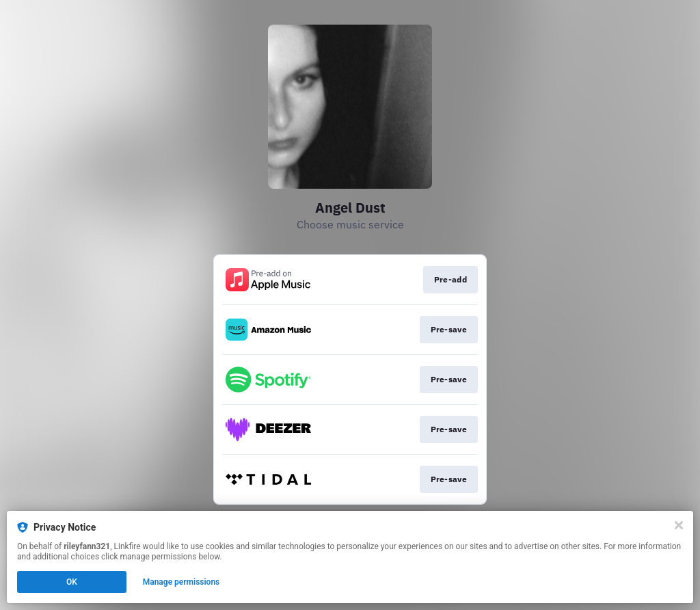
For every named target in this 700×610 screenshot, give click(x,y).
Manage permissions (181, 582)
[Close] (679, 525)
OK (72, 582)
